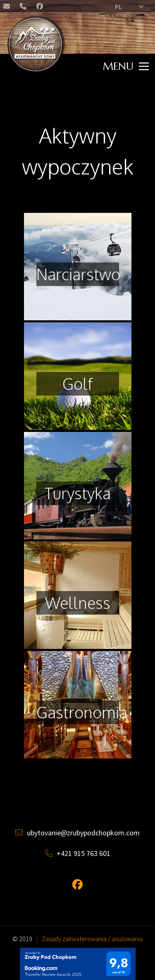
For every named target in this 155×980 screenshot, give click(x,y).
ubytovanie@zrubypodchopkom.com (7, 8)
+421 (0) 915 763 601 (24, 8)
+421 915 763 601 (78, 853)
